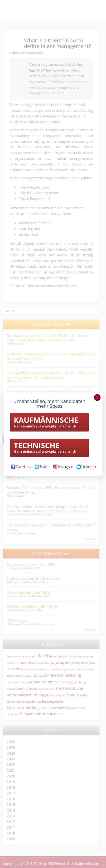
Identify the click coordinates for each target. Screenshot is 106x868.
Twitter (43, 467)
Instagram (64, 467)
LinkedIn (86, 467)
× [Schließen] (97, 398)
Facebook (22, 467)
